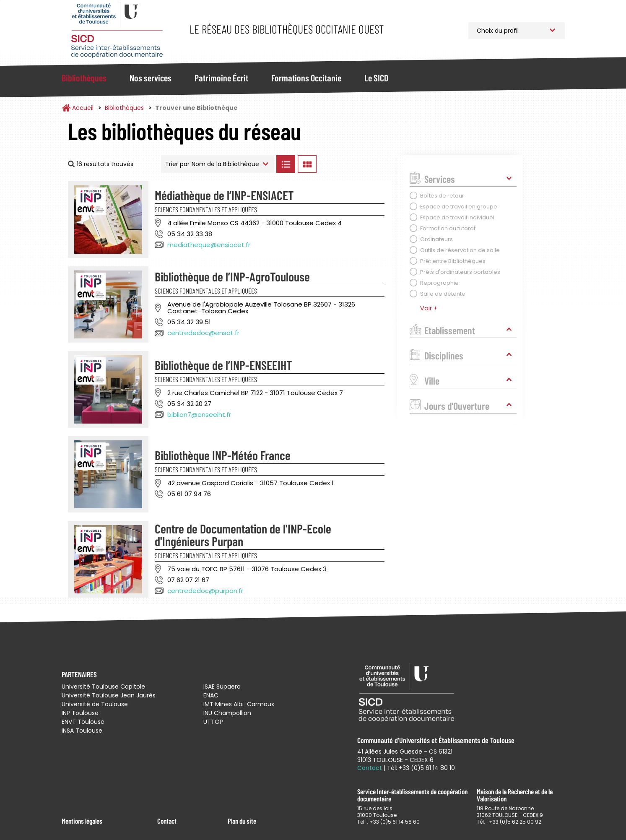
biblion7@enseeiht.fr (199, 415)
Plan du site (242, 821)
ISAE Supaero (222, 687)
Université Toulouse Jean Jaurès (109, 695)
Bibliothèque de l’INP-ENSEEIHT (223, 365)
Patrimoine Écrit (221, 78)
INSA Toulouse (82, 731)
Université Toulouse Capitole (103, 687)
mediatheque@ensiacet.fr (209, 245)
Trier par (177, 164)
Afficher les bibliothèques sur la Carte (355, 164)
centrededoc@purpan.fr (205, 591)
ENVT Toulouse (83, 722)
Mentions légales (82, 821)
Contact (167, 821)
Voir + (429, 308)
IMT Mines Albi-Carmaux (239, 704)
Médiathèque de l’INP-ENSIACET (224, 195)
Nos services (151, 78)
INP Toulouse (80, 713)
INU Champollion (227, 713)
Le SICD (376, 78)
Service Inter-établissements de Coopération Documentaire (117, 30)
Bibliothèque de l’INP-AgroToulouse (232, 276)
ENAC (211, 695)
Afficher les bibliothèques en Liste (286, 164)
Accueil (83, 108)
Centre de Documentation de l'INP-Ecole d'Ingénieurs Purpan (243, 535)
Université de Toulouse (95, 704)
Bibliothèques (84, 78)
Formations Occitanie (306, 78)
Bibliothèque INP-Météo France (223, 455)
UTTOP (213, 722)
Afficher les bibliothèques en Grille (307, 164)
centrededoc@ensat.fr (203, 333)
